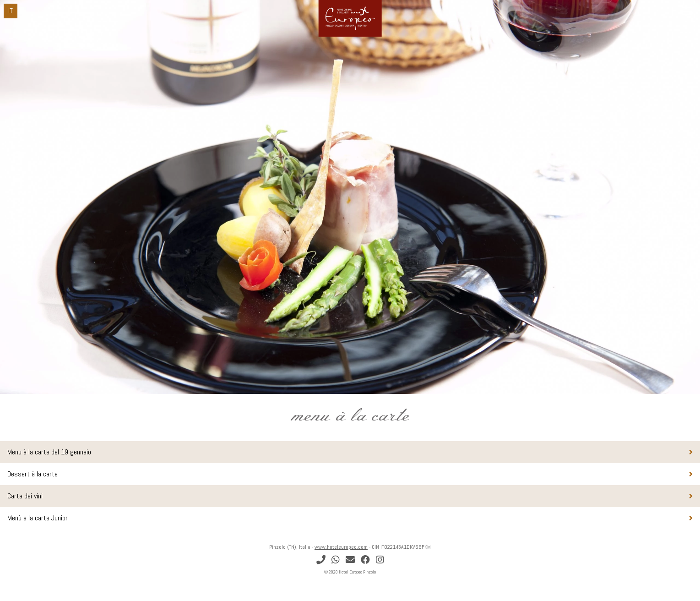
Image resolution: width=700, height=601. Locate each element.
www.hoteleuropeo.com (341, 547)
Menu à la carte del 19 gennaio (49, 452)
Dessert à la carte (33, 474)
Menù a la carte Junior (38, 518)
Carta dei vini (25, 496)
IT (11, 11)
